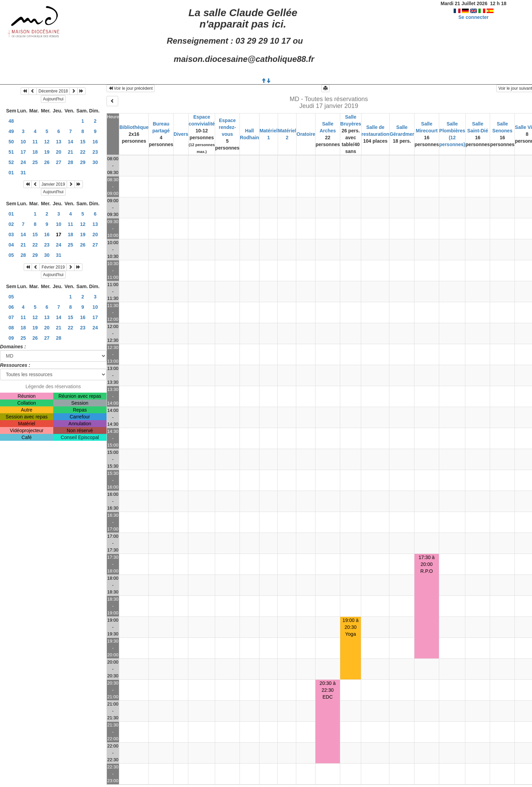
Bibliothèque (134, 127)
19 (47, 152)
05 (11, 255)
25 (35, 162)
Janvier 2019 (53, 184)
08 (11, 328)
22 (83, 152)
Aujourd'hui (53, 99)
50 (11, 142)
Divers (181, 134)
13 (59, 142)
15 (83, 142)
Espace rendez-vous (228, 127)
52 (11, 162)
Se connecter (474, 17)
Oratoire (306, 134)
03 (11, 234)
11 (35, 142)
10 (23, 142)
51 (11, 152)
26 (47, 162)
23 (95, 152)
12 (47, 142)
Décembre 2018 (53, 91)
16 (95, 142)
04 (11, 245)
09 (11, 338)
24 (23, 162)
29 (83, 162)
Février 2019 (53, 267)
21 (70, 152)
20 (59, 152)
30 (95, 162)
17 (23, 152)
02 (11, 224)
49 (11, 131)
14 (70, 142)
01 (11, 173)
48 (11, 121)
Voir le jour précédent (131, 88)
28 (70, 162)
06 (11, 307)
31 (23, 173)
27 (59, 162)
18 (35, 152)
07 (11, 317)
